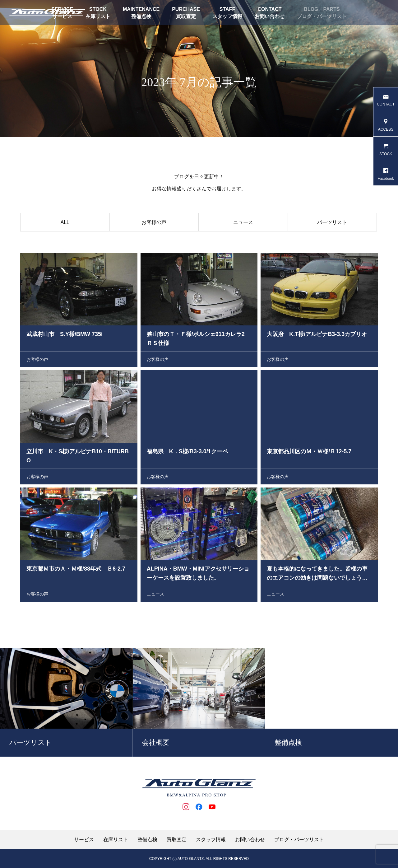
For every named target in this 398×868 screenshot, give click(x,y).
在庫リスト (98, 16)
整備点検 (141, 16)
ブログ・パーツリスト (322, 16)
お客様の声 (154, 224)
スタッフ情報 (227, 16)
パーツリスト (332, 224)
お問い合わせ (270, 16)
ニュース (243, 224)
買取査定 (186, 16)
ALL (65, 224)
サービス (84, 840)
